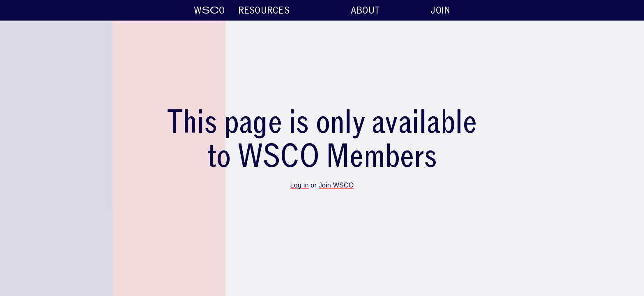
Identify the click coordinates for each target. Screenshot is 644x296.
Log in (300, 185)
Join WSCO (336, 185)
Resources (451, 10)
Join (628, 10)
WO (22, 10)
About (553, 10)
